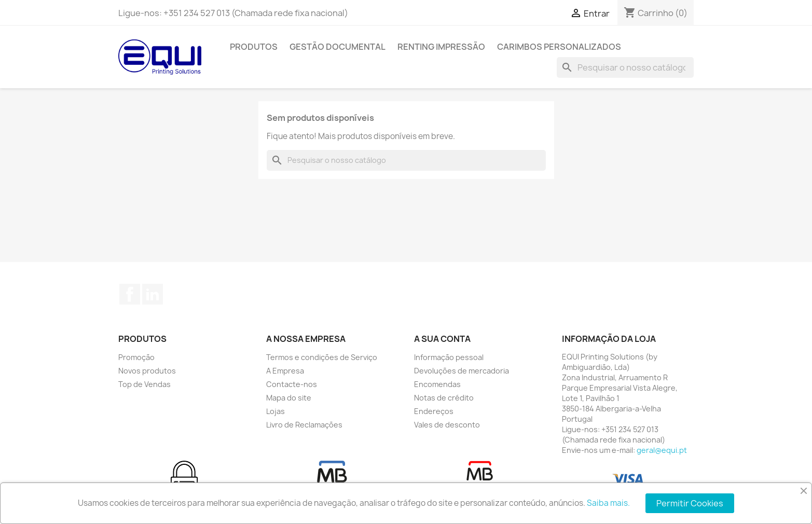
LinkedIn (153, 294)
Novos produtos (147, 371)
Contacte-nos (292, 384)
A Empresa (285, 371)
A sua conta (442, 339)
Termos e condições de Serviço (322, 357)
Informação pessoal (449, 357)
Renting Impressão (441, 47)
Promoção (136, 357)
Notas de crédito (444, 398)
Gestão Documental (338, 47)
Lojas (276, 411)
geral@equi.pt (662, 450)
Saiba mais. (608, 503)
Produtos (254, 47)
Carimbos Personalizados (559, 47)
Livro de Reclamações (304, 425)
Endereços (434, 411)
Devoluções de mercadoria (462, 371)
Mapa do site (289, 398)
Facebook (130, 294)
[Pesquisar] (625, 67)
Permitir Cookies (690, 503)
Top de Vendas (144, 384)
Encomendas (437, 384)
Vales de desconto (447, 425)
